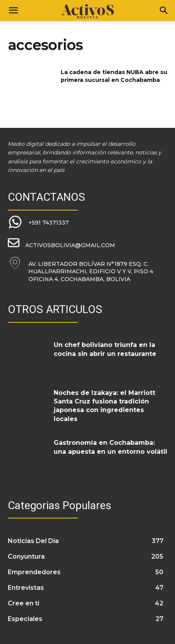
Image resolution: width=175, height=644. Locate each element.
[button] (13, 11)
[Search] (164, 11)
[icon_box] (38, 223)
